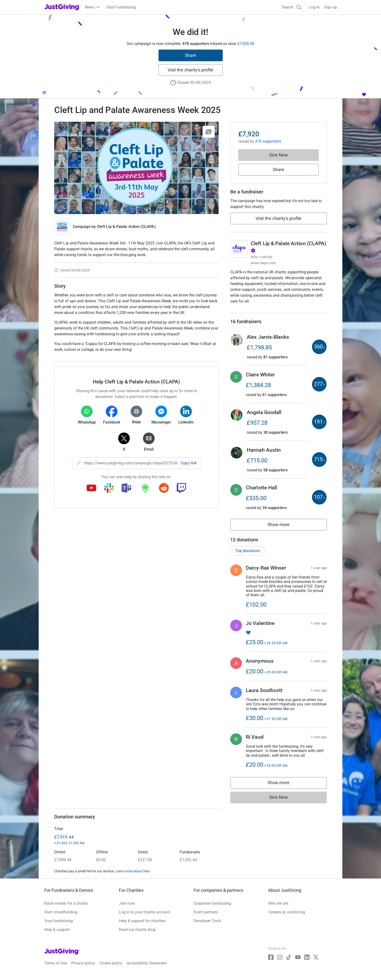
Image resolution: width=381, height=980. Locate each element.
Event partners (206, 917)
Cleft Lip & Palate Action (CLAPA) (126, 227)
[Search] (292, 7)
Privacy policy (83, 968)
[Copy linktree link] (145, 490)
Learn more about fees (132, 876)
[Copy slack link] (109, 488)
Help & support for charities (142, 926)
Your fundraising (58, 926)
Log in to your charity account (144, 917)
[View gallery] (209, 132)
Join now (127, 908)
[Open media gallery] (136, 168)
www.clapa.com (263, 263)
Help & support (57, 934)
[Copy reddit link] (164, 488)
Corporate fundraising (212, 908)
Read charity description (252, 310)
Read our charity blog (137, 934)
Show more (284, 531)
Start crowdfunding (61, 917)
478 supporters (268, 141)
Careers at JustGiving (287, 917)
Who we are (278, 908)
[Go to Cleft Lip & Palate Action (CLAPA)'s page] (239, 249)
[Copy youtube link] (91, 488)
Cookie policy (111, 968)
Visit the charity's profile (190, 70)
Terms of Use (56, 968)
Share (190, 55)
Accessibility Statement (147, 968)
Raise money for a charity (66, 908)
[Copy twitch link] (181, 488)
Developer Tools (207, 926)
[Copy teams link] (126, 488)
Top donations (248, 556)
